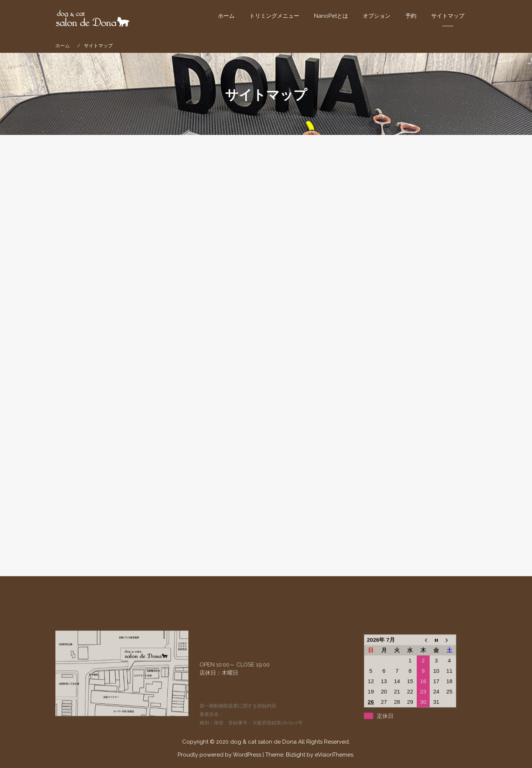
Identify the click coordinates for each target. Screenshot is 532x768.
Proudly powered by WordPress (219, 755)
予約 (411, 16)
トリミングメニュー (274, 16)
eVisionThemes (334, 755)
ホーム (226, 16)
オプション (377, 16)
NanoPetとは (331, 16)
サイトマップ (448, 16)
